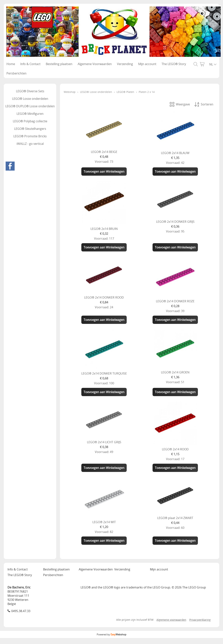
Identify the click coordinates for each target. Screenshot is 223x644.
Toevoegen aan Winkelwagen (104, 172)
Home (11, 64)
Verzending (125, 64)
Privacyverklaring (200, 620)
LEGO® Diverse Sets (30, 91)
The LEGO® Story (174, 64)
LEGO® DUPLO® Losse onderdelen (30, 106)
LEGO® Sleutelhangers (30, 129)
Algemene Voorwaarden (95, 64)
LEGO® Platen (125, 92)
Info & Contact (30, 64)
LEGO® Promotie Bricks (30, 136)
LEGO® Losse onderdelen (30, 99)
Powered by (111, 634)
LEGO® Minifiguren (30, 114)
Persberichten (16, 73)
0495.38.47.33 (21, 611)
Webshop (70, 92)
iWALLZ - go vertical (30, 144)
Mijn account (147, 64)
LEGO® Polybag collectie (30, 121)
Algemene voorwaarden (171, 620)
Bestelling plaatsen (59, 64)
